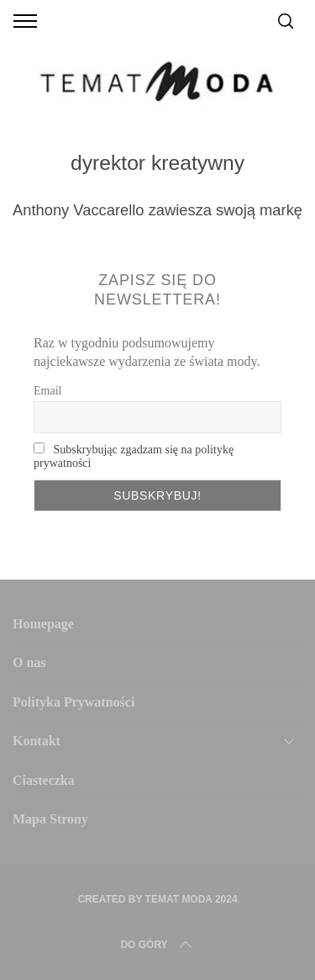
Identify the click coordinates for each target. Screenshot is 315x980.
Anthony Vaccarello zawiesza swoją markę (157, 210)
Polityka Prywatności (73, 702)
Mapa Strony (50, 819)
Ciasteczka (44, 780)
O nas (29, 662)
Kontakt (37, 741)
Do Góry (157, 945)
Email (47, 391)
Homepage (43, 624)
